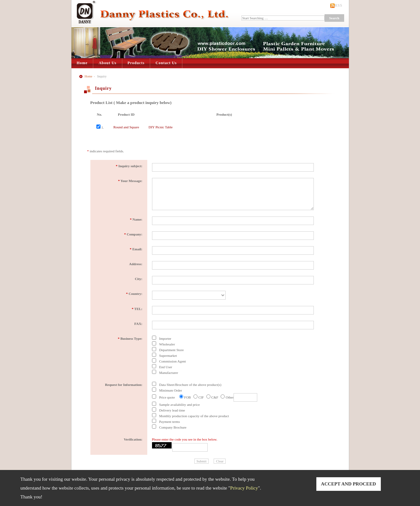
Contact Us (166, 63)
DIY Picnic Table (161, 127)
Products (136, 63)
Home (82, 63)
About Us (107, 63)
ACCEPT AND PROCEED (349, 484)
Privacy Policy (244, 488)
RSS (338, 5)
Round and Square (126, 127)
